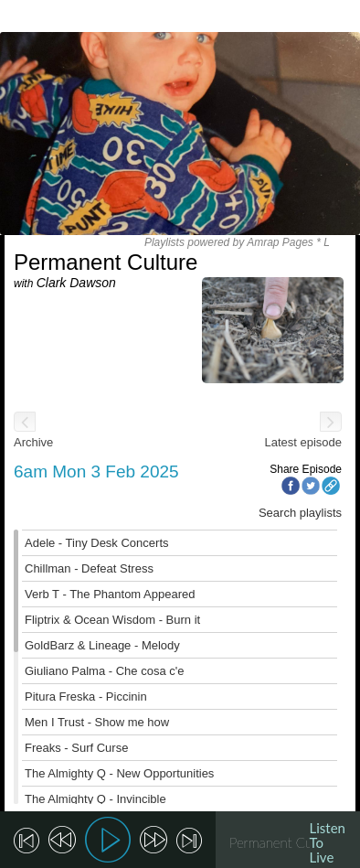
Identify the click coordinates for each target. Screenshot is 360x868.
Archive (33, 442)
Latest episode (303, 442)
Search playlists (300, 513)
